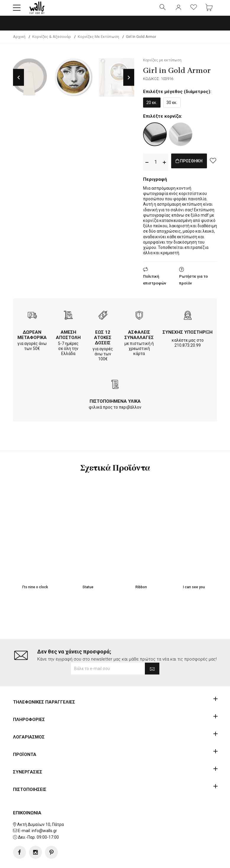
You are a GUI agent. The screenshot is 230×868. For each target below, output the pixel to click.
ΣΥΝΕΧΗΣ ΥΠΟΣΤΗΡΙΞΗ (188, 337)
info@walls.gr (44, 812)
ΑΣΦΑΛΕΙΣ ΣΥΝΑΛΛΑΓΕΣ (139, 340)
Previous (18, 83)
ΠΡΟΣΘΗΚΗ (195, 167)
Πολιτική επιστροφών (155, 285)
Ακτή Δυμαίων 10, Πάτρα (41, 805)
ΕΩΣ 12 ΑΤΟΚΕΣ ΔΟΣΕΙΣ (103, 343)
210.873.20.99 (188, 350)
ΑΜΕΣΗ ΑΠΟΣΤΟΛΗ (68, 340)
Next (129, 83)
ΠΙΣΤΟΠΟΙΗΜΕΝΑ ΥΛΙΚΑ (115, 406)
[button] (17, 10)
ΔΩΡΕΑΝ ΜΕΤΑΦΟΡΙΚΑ (32, 340)
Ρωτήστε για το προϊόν (193, 285)
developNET (164, 860)
